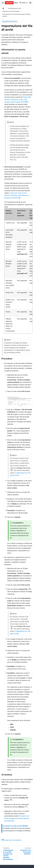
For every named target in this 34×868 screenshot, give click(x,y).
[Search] (31, 3)
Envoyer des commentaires (11, 840)
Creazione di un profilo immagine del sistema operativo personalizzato (17, 818)
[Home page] (3, 8)
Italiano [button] (23, 3)
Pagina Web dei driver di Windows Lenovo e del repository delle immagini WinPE (18, 100)
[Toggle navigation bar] (3, 3)
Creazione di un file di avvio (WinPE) (15, 826)
